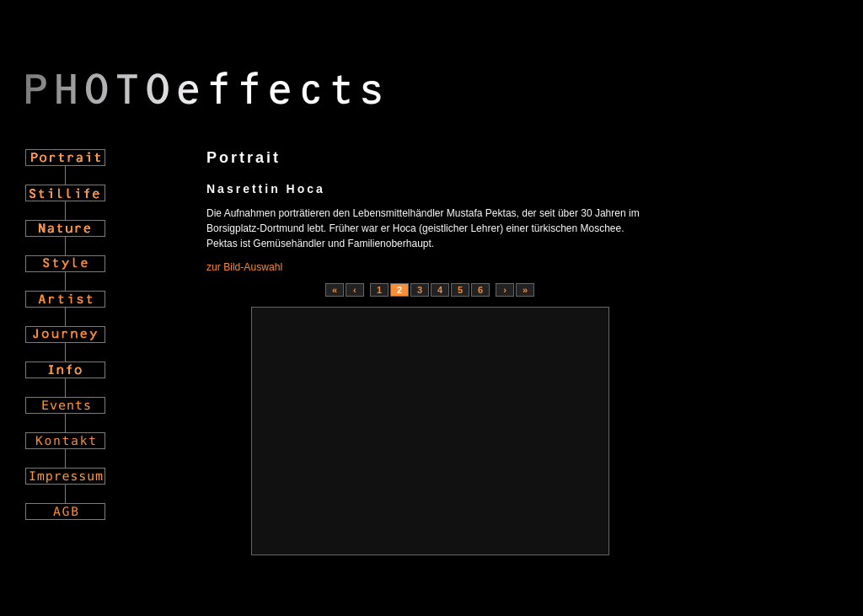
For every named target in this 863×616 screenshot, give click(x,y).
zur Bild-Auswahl (244, 267)
